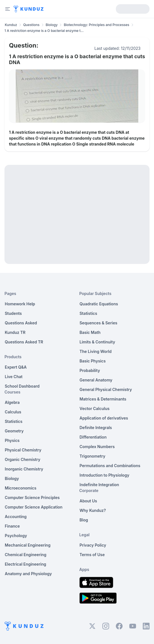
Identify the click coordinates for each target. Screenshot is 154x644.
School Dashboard (22, 386)
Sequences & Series (99, 323)
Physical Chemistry (23, 450)
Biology (52, 25)
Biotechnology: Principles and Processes (96, 25)
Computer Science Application (34, 507)
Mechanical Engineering (28, 545)
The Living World (96, 351)
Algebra (12, 402)
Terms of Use (92, 555)
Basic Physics (93, 361)
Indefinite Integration (99, 485)
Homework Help (20, 304)
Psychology (16, 536)
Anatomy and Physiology (28, 574)
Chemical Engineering (26, 555)
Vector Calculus (95, 408)
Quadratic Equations (99, 304)
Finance (12, 526)
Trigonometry (93, 456)
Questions (31, 25)
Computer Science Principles (32, 497)
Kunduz (11, 25)
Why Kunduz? (93, 510)
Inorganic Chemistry (24, 469)
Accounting (16, 517)
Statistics (14, 421)
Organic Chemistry (23, 459)
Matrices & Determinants (103, 399)
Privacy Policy (93, 545)
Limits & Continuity (97, 342)
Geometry (14, 431)
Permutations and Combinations (110, 466)
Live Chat (14, 377)
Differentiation (93, 437)
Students (13, 313)
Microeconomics (21, 488)
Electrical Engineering (26, 564)
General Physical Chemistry (106, 389)
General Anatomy (96, 380)
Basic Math (90, 332)
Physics (12, 440)
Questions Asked (21, 323)
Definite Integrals (96, 428)
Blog (84, 520)
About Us (88, 501)
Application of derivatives (104, 418)
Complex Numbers (97, 447)
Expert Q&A (16, 367)
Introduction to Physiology (104, 475)
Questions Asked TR (24, 342)
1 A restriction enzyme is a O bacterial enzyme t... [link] (44, 31)
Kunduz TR (15, 332)
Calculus (13, 412)
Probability (90, 370)
